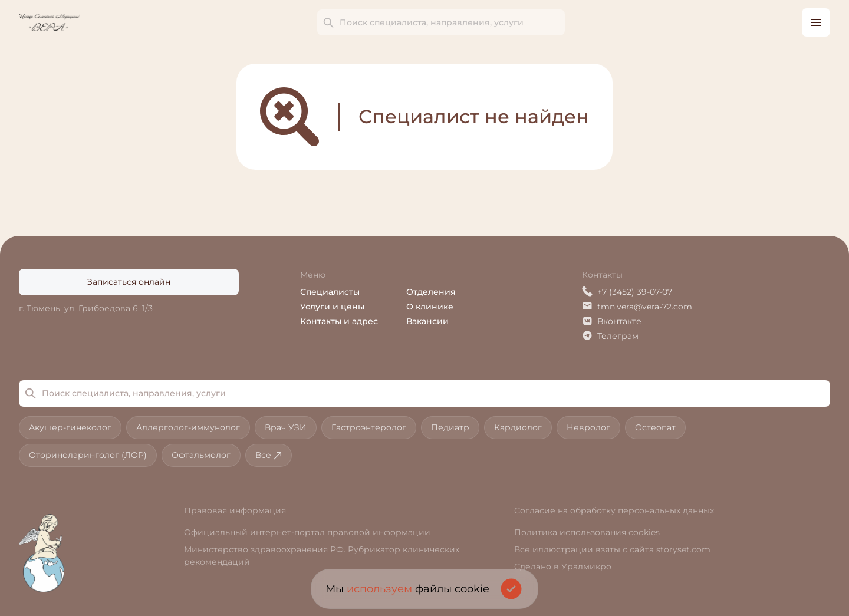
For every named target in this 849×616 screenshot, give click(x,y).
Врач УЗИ (286, 427)
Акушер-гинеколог (70, 427)
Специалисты (330, 292)
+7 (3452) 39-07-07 (627, 291)
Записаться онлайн (129, 282)
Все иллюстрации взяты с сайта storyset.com (612, 549)
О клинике (430, 307)
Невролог (588, 427)
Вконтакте (612, 321)
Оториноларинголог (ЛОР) (88, 455)
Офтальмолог (201, 455)
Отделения (431, 292)
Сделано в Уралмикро (563, 566)
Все (269, 455)
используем (379, 589)
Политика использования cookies (587, 532)
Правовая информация (235, 510)
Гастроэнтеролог (369, 427)
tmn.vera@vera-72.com (637, 306)
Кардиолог (518, 427)
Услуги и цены (332, 307)
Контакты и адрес (339, 321)
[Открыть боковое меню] (816, 22)
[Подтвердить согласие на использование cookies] (511, 589)
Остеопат (655, 427)
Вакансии (427, 321)
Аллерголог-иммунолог (188, 427)
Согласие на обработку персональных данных (614, 510)
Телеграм (610, 336)
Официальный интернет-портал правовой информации (307, 532)
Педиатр (450, 427)
